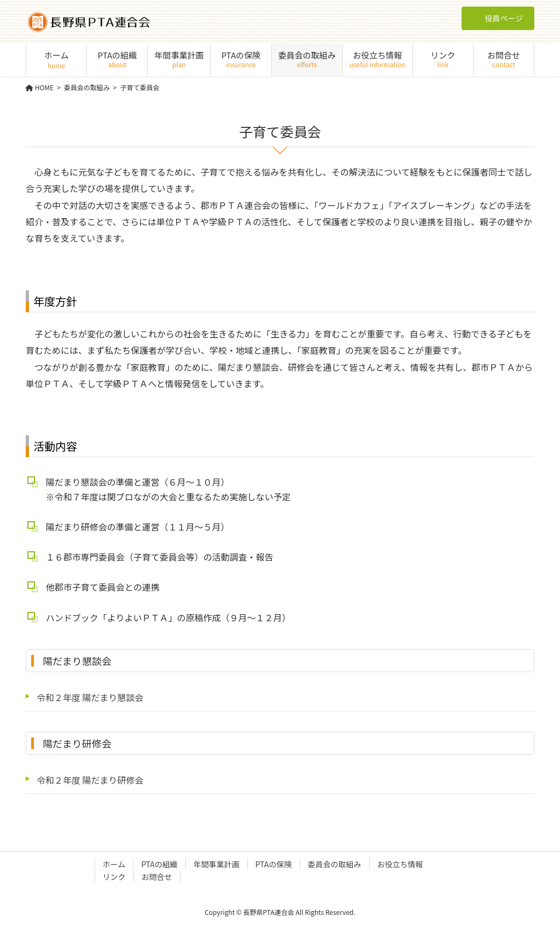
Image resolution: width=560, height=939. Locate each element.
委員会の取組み (335, 864)
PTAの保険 (274, 864)
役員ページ (498, 18)
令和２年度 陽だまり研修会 (90, 780)
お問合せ (157, 877)
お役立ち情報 (400, 864)
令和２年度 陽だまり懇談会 (90, 697)
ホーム (114, 864)
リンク (114, 877)
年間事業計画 (217, 864)
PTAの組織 (159, 864)
